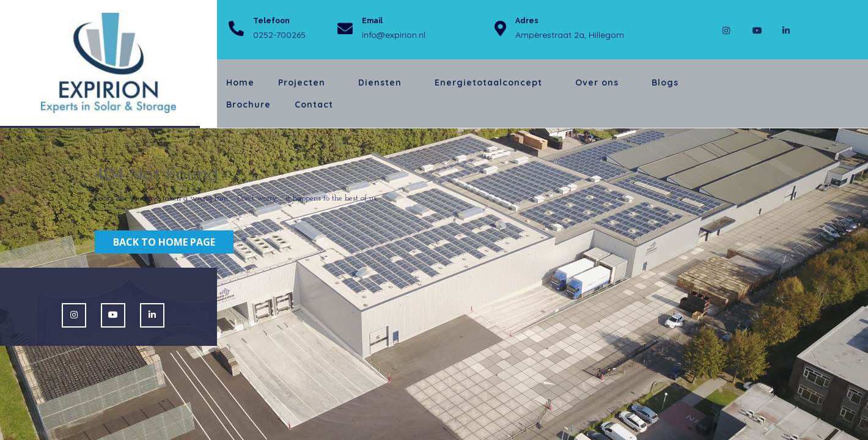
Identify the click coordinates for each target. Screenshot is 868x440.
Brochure (248, 105)
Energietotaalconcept (488, 82)
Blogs (665, 82)
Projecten (302, 82)
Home (240, 82)
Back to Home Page (164, 242)
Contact (314, 105)
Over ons (597, 82)
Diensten (380, 82)
